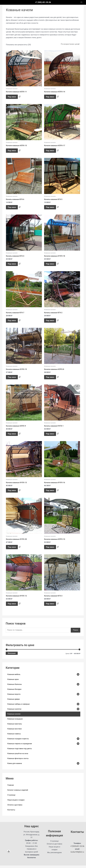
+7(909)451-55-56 (77, 849)
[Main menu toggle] (81, 2)
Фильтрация (12, 656)
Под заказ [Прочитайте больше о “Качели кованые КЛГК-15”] (12, 151)
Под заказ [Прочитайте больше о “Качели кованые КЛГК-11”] (12, 97)
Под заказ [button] (12, 208)
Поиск (76, 633)
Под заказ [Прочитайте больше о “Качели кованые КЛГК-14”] (51, 97)
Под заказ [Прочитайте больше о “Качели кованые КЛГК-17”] (51, 151)
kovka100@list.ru (77, 854)
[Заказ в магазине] (70, 44)
